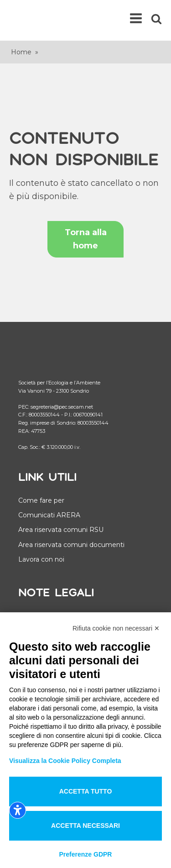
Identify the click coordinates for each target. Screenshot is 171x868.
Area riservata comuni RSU (61, 530)
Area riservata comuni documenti (71, 545)
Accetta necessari (85, 826)
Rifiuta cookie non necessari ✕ (116, 628)
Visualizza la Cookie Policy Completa (65, 761)
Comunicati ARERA (49, 515)
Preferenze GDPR (86, 854)
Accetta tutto (86, 791)
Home (21, 52)
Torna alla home (86, 239)
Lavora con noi (41, 559)
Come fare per (41, 500)
